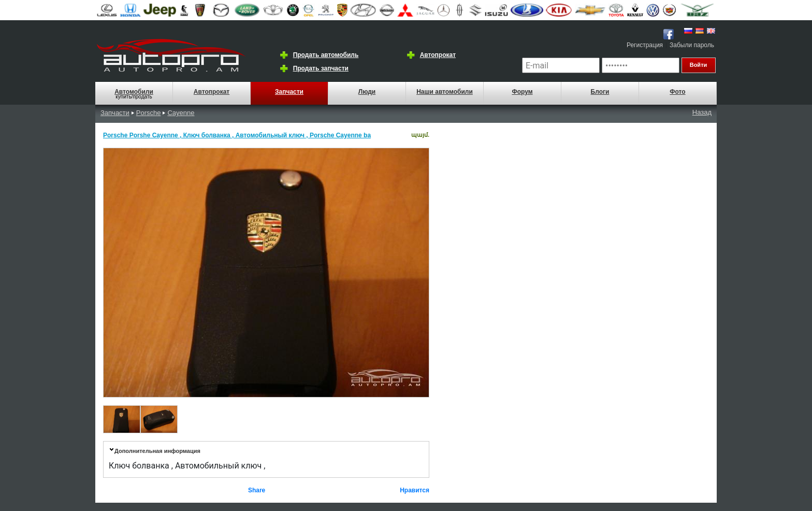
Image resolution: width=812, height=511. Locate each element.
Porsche (149, 113)
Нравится (415, 490)
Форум (522, 92)
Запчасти (289, 92)
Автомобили (134, 92)
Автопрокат (438, 55)
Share (257, 490)
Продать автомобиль (326, 55)
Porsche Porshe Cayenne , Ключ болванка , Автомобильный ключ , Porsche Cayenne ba (237, 135)
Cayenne (181, 113)
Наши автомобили (445, 92)
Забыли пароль (692, 45)
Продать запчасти (321, 68)
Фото (677, 92)
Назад (702, 112)
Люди (367, 92)
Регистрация (645, 45)
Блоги (600, 92)
